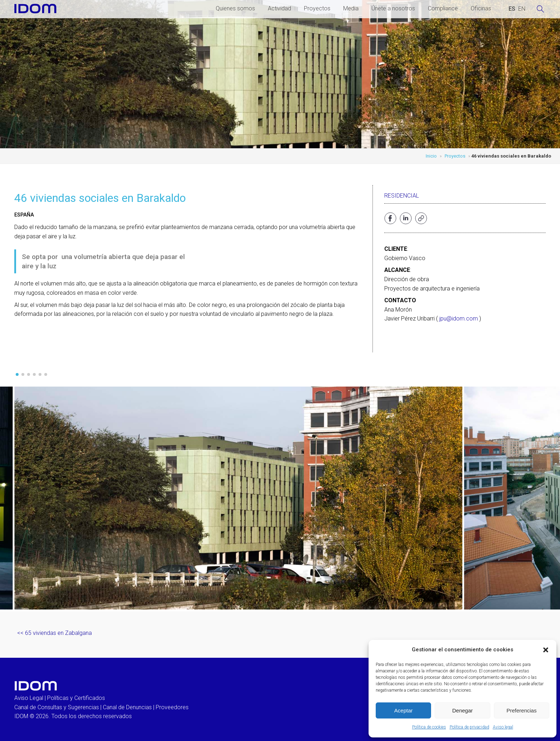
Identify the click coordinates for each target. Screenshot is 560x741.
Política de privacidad (469, 727)
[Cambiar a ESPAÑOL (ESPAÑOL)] (512, 9)
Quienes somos (235, 8)
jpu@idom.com (459, 319)
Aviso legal (503, 727)
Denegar (462, 710)
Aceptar (404, 710)
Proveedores (172, 707)
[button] (546, 650)
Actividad (279, 8)
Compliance (443, 8)
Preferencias (521, 710)
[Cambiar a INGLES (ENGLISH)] (522, 9)
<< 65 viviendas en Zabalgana (54, 633)
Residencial (402, 196)
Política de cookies (429, 727)
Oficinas (481, 8)
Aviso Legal (29, 698)
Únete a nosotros (393, 8)
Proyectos (317, 8)
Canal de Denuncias (127, 707)
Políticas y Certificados (76, 698)
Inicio (431, 156)
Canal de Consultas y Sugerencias (57, 707)
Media (351, 8)
